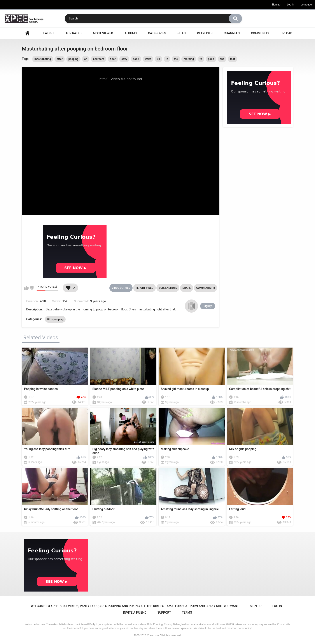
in (167, 59)
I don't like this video (32, 288)
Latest (49, 33)
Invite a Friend (135, 613)
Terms (187, 613)
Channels (232, 33)
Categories (157, 33)
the (176, 59)
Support (164, 613)
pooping (73, 59)
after (60, 59)
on (86, 59)
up (159, 59)
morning (189, 59)
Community (260, 33)
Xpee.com (153, 635)
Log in (291, 5)
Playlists (205, 33)
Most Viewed (103, 33)
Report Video (144, 288)
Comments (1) (206, 288)
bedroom (99, 59)
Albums (131, 33)
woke (148, 59)
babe (136, 59)
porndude (306, 5)
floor (113, 59)
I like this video (26, 288)
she (222, 59)
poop (211, 59)
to (201, 59)
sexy (124, 59)
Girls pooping (55, 319)
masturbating (43, 59)
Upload (286, 33)
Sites (181, 33)
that (233, 59)
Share (187, 288)
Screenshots (168, 288)
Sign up (276, 5)
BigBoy (208, 306)
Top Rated (74, 33)
